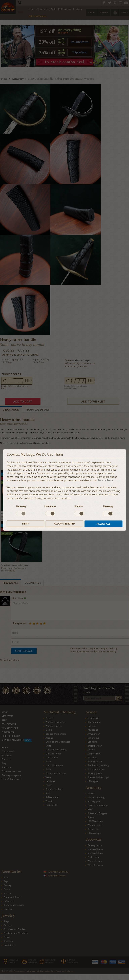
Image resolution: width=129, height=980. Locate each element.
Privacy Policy (105, 480)
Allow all (103, 524)
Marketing (108, 506)
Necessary (21, 506)
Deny (26, 524)
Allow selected (64, 524)
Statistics (79, 506)
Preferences (50, 506)
